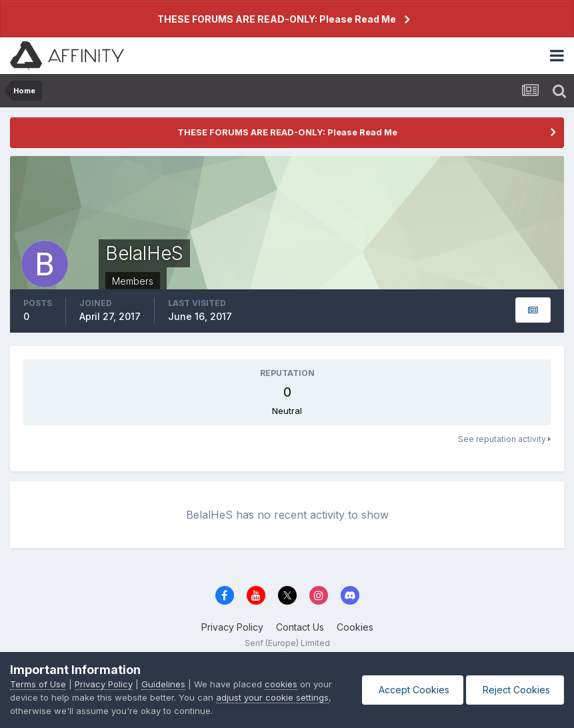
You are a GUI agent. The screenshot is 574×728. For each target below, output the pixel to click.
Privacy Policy (232, 627)
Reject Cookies (515, 690)
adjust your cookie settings (272, 697)
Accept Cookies (413, 690)
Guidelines (163, 684)
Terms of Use (38, 684)
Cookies (355, 627)
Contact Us (300, 627)
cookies (281, 684)
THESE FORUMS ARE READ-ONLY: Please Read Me (277, 19)
